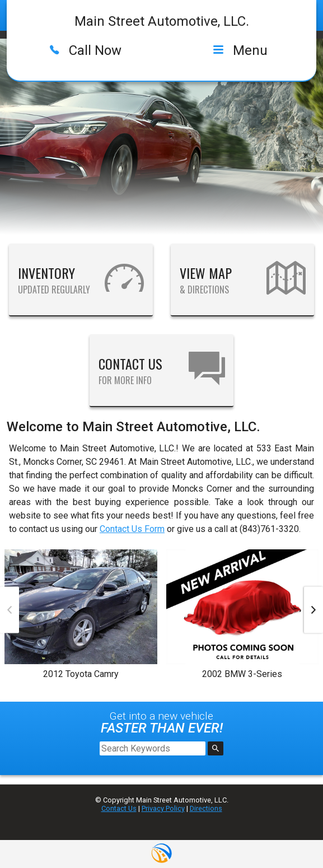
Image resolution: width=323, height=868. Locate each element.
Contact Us (119, 808)
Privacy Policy (163, 808)
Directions (206, 808)
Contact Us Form (132, 529)
